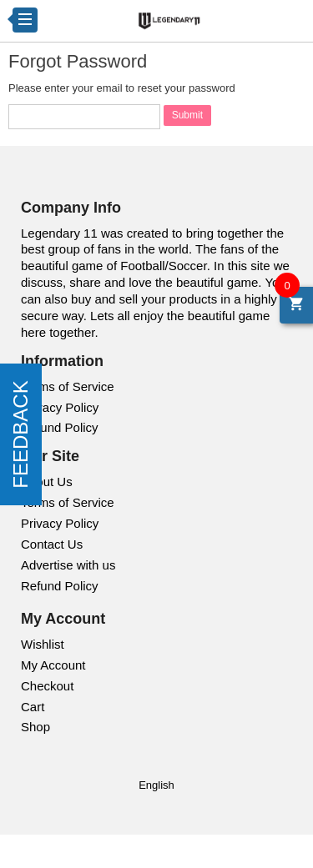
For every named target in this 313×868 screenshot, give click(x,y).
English (156, 785)
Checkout (47, 686)
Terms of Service (68, 386)
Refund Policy (60, 427)
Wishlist (43, 644)
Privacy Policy (60, 407)
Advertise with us (68, 565)
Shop (35, 727)
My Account (53, 665)
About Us (47, 482)
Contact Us (52, 544)
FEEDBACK (20, 434)
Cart (33, 707)
